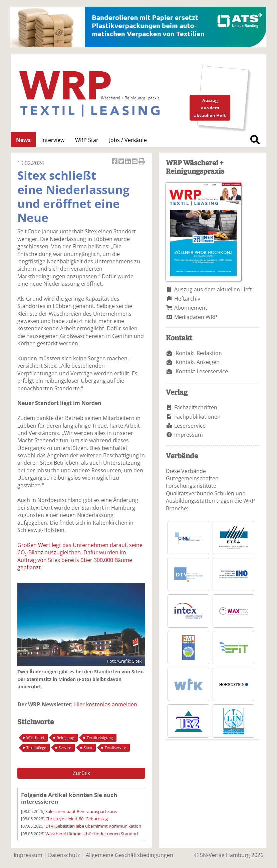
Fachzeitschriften (196, 407)
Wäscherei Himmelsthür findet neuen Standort (92, 834)
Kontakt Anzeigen (198, 362)
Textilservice (115, 747)
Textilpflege (36, 747)
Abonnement (191, 308)
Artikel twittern (122, 162)
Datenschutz (64, 855)
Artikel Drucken (142, 162)
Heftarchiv (187, 299)
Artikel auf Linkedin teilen (128, 162)
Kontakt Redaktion (199, 353)
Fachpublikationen (197, 417)
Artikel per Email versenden (135, 162)
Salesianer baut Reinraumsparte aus (81, 811)
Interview (53, 140)
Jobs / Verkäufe (128, 140)
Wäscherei (35, 737)
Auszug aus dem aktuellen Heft (213, 289)
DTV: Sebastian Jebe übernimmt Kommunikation (93, 826)
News (23, 140)
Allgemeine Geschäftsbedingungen (129, 855)
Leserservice (190, 426)
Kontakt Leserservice (202, 371)
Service (65, 747)
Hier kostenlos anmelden (106, 704)
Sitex (88, 747)
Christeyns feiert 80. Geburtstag (77, 819)
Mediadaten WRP (196, 317)
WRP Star (87, 140)
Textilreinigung (100, 737)
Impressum (189, 435)
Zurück (81, 773)
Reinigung (65, 737)
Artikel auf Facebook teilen (115, 162)
